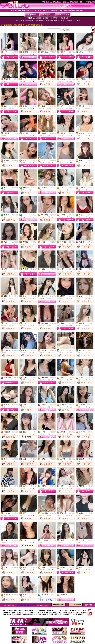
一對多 (16, 133)
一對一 (16, 378)
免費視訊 (15, 52)
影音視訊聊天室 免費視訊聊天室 (27, 605)
